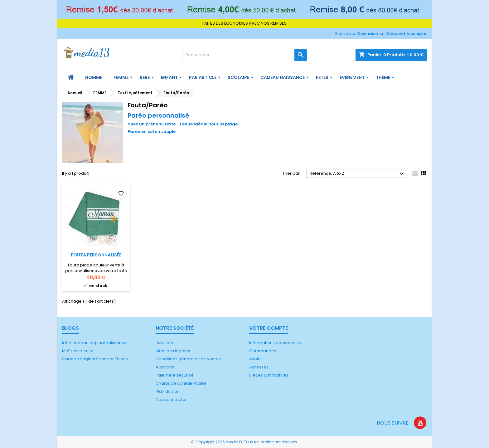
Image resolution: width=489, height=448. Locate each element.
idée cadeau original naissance (94, 343)
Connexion (368, 34)
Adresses (259, 367)
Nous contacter (171, 399)
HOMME (94, 77)
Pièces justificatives (269, 375)
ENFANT (169, 77)
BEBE (145, 77)
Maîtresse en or (78, 351)
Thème (383, 77)
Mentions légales (173, 351)
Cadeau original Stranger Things (95, 359)
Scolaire (238, 77)
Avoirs (255, 359)
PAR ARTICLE (203, 77)
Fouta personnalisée (96, 255)
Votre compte (269, 328)
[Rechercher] (244, 55)
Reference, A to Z (358, 174)
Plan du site (167, 391)
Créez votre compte (406, 34)
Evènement (352, 77)
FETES (322, 77)
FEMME (121, 77)
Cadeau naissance (283, 77)
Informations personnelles (276, 343)
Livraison (164, 343)
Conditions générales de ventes (188, 359)
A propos (165, 367)
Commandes (263, 351)
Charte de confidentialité (181, 383)
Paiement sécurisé (175, 375)
